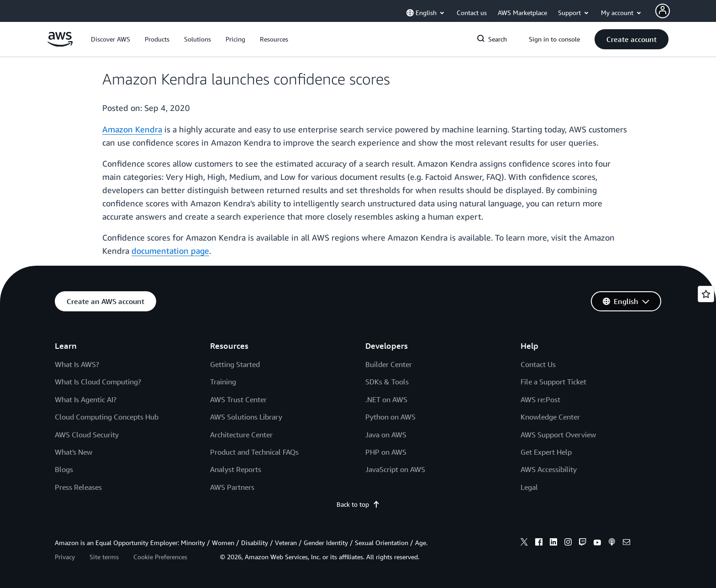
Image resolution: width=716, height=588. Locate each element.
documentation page (170, 251)
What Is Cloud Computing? (98, 382)
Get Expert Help (546, 452)
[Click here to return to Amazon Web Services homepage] (60, 44)
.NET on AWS (386, 399)
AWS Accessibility (549, 469)
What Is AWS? (77, 364)
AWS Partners (232, 487)
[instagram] (568, 543)
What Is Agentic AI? (86, 399)
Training (223, 382)
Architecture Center (241, 435)
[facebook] (539, 543)
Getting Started (235, 364)
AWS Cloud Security (87, 435)
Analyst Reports (236, 469)
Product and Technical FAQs (254, 452)
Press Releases (78, 487)
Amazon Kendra (132, 129)
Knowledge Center (550, 417)
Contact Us (538, 364)
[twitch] (583, 543)
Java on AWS (386, 435)
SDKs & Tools (387, 382)
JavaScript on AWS (395, 469)
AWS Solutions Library (246, 417)
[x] (524, 543)
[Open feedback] (706, 294)
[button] (111, 39)
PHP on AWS (386, 452)
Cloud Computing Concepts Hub (107, 417)
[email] (626, 543)
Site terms (104, 557)
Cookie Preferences (160, 557)
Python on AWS (390, 417)
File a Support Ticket (553, 382)
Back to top (358, 504)
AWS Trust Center (238, 399)
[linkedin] (553, 543)
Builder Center (389, 364)
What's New (74, 452)
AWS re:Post (540, 399)
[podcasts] (612, 543)
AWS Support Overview (558, 435)
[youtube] (597, 543)
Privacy (65, 557)
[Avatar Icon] (663, 11)
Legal (529, 487)
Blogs (64, 469)
